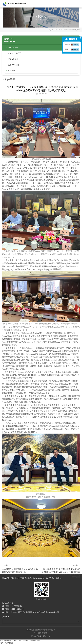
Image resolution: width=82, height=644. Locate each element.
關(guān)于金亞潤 (8, 578)
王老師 (72, 45)
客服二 (72, 49)
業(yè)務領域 (50, 578)
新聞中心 (67, 30)
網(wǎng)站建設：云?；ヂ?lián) (41, 636)
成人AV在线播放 (6, 643)
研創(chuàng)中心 (39, 578)
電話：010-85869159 (14, 606)
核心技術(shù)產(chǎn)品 (23, 578)
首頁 (61, 30)
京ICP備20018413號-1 (41, 633)
